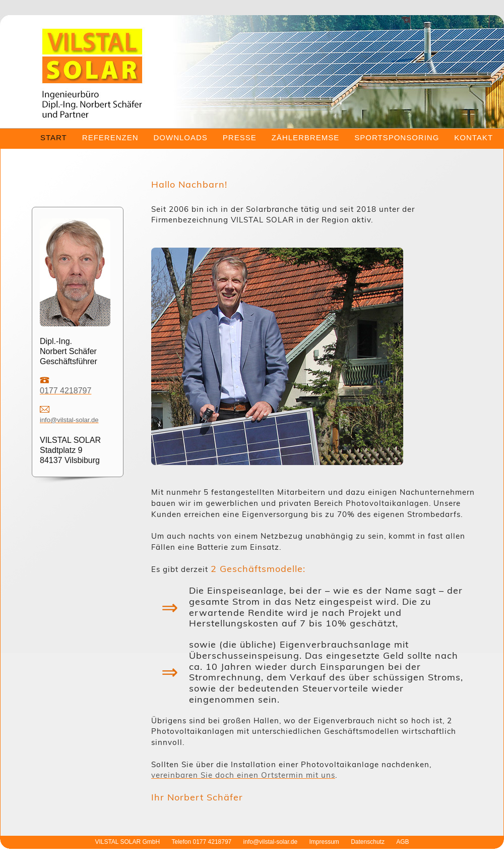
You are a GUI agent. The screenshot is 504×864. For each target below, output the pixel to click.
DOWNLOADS (180, 137)
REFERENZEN (110, 137)
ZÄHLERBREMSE (306, 137)
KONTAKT (474, 137)
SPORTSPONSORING (397, 137)
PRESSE (240, 137)
